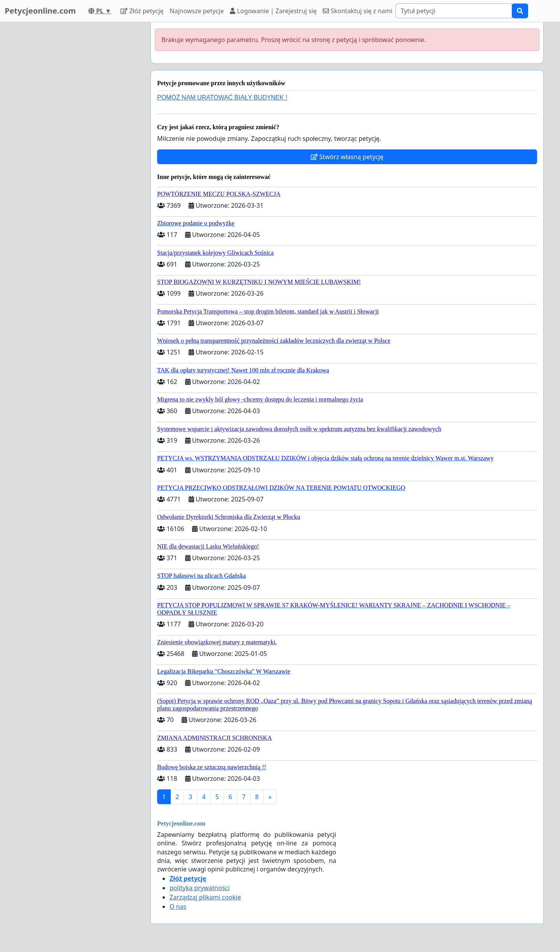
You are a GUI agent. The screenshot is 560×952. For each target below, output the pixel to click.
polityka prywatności (199, 888)
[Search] (454, 11)
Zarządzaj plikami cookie (205, 897)
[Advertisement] (75, 139)
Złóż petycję (142, 11)
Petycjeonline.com (40, 11)
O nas (178, 906)
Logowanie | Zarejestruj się (273, 11)
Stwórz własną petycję (347, 157)
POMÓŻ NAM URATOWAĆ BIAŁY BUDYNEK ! (222, 97)
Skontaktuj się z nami (358, 11)
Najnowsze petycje (197, 11)
